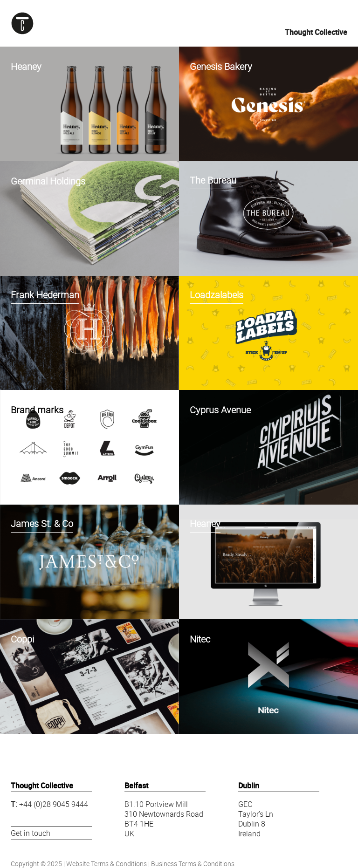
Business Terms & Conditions (193, 864)
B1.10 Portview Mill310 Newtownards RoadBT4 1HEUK (164, 819)
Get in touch (31, 833)
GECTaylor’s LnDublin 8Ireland (256, 819)
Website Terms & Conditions (107, 864)
